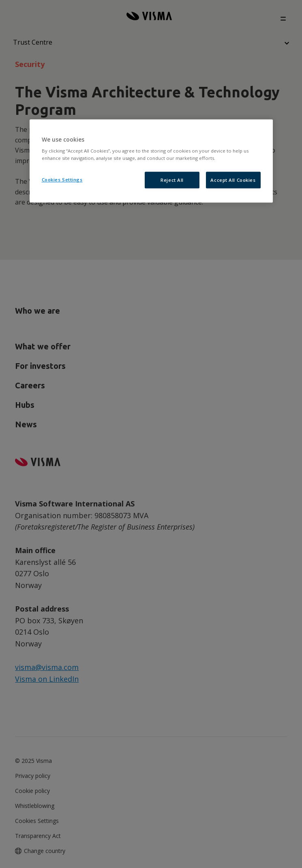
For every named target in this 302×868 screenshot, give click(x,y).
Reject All (172, 180)
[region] (151, 161)
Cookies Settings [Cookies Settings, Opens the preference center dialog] (62, 180)
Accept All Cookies (233, 180)
